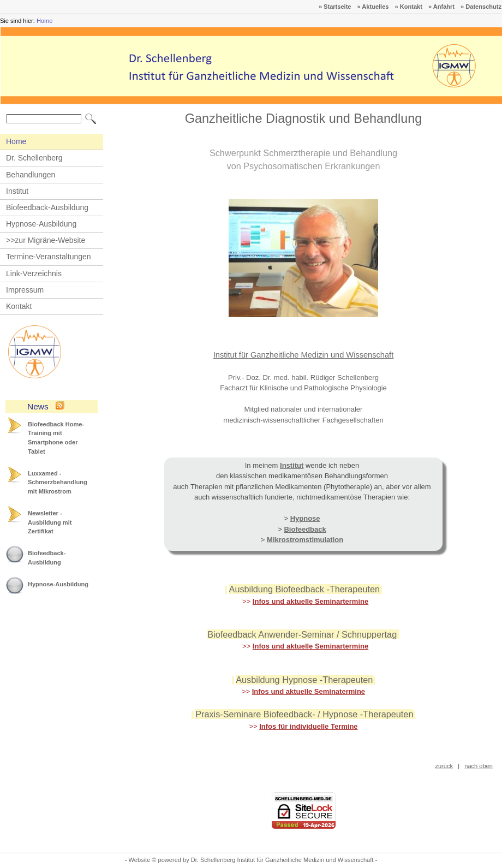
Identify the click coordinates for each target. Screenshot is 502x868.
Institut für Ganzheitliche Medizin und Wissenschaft (304, 355)
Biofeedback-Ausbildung (47, 207)
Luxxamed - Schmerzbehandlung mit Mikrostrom (58, 482)
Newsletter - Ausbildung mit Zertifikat (50, 522)
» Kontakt (409, 7)
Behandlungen (31, 175)
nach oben (479, 766)
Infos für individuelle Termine (308, 726)
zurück (444, 766)
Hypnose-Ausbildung (41, 224)
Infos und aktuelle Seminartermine (310, 601)
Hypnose (305, 518)
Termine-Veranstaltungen (49, 257)
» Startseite (335, 7)
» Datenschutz (481, 7)
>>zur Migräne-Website (46, 240)
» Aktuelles (373, 7)
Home (44, 21)
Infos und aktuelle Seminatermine (309, 691)
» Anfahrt (441, 7)
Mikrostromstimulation (305, 540)
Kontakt (19, 306)
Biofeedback (305, 529)
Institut (17, 191)
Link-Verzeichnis (34, 274)
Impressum (25, 290)
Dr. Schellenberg (34, 158)
